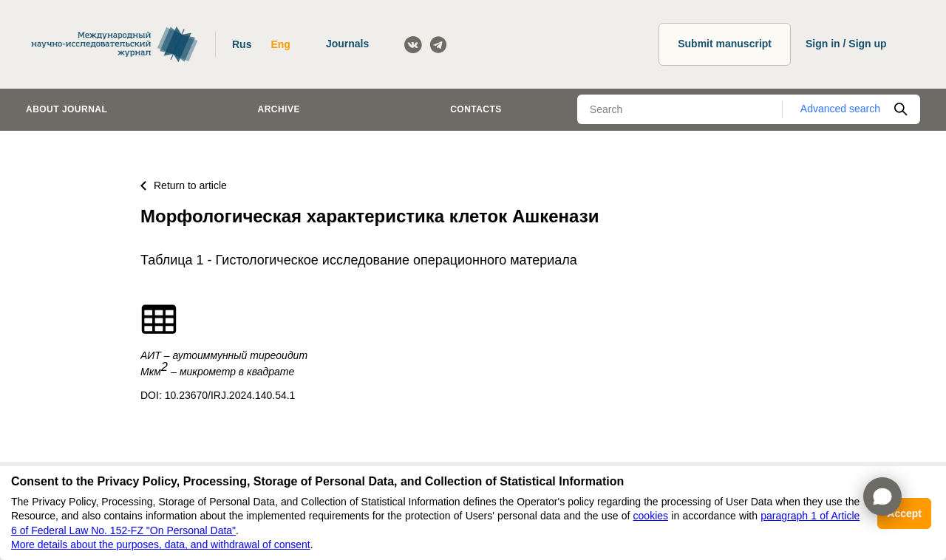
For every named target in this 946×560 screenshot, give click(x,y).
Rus (242, 44)
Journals (347, 44)
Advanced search (840, 109)
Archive (279, 109)
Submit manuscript (725, 44)
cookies (651, 516)
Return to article (184, 185)
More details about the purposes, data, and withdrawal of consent (161, 544)
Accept (904, 513)
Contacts (476, 109)
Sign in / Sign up (846, 44)
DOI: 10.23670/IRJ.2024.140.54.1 (218, 395)
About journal (67, 109)
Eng (280, 44)
